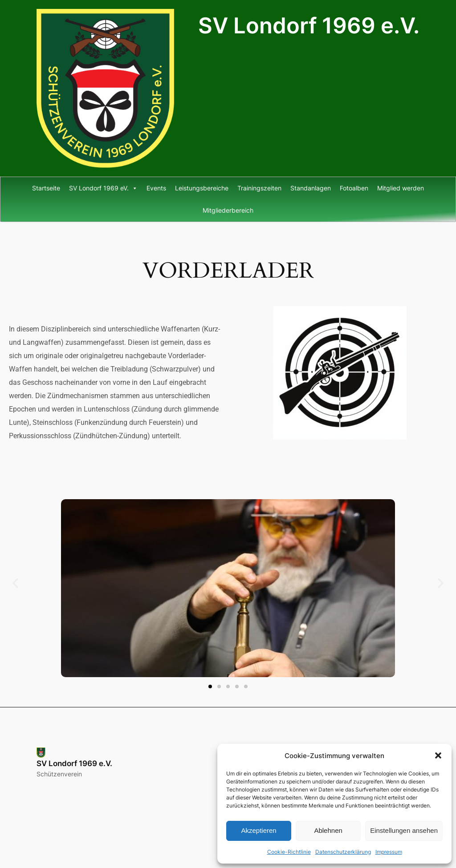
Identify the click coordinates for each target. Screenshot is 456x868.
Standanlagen (311, 188)
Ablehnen (328, 830)
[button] (438, 755)
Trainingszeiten (259, 188)
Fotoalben (354, 188)
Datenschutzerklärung (343, 852)
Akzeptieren (259, 830)
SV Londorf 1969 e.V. (309, 26)
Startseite (46, 188)
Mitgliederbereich (228, 210)
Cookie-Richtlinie (289, 852)
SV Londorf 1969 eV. (103, 188)
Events (156, 188)
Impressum (389, 852)
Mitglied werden (401, 188)
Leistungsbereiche (202, 188)
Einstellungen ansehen (404, 830)
